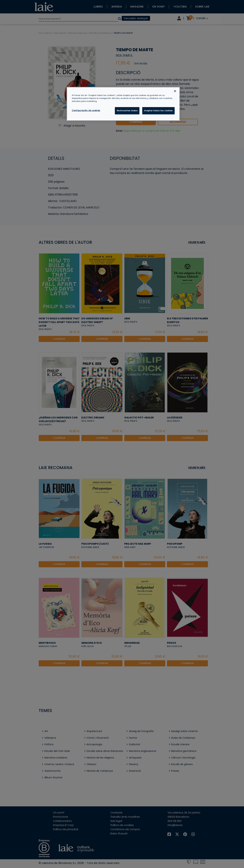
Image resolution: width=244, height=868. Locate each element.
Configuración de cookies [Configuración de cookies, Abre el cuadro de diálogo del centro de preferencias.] (86, 110)
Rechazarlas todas (127, 111)
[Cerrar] (175, 91)
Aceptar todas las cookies (158, 111)
